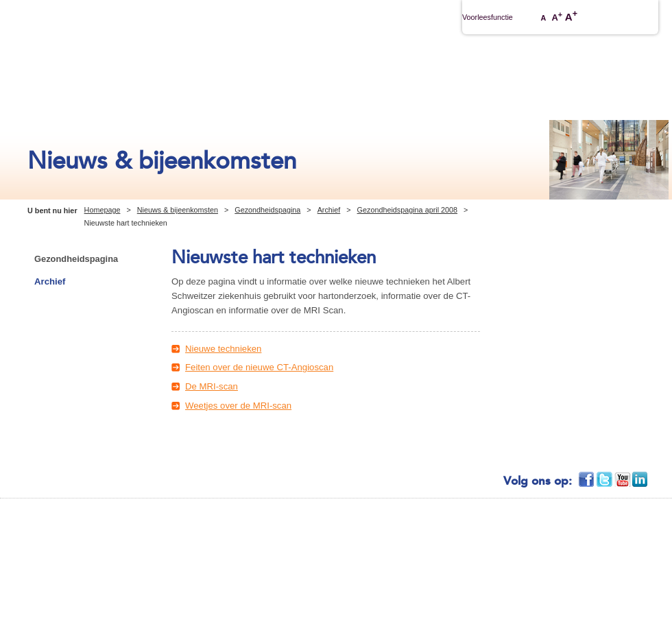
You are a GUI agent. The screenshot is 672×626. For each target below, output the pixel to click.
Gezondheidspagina (267, 210)
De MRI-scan (212, 386)
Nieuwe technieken (223, 349)
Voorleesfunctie (488, 17)
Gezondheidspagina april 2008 (407, 210)
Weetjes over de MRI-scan (238, 406)
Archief (329, 210)
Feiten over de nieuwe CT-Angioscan (259, 367)
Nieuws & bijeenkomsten (178, 210)
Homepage (103, 210)
